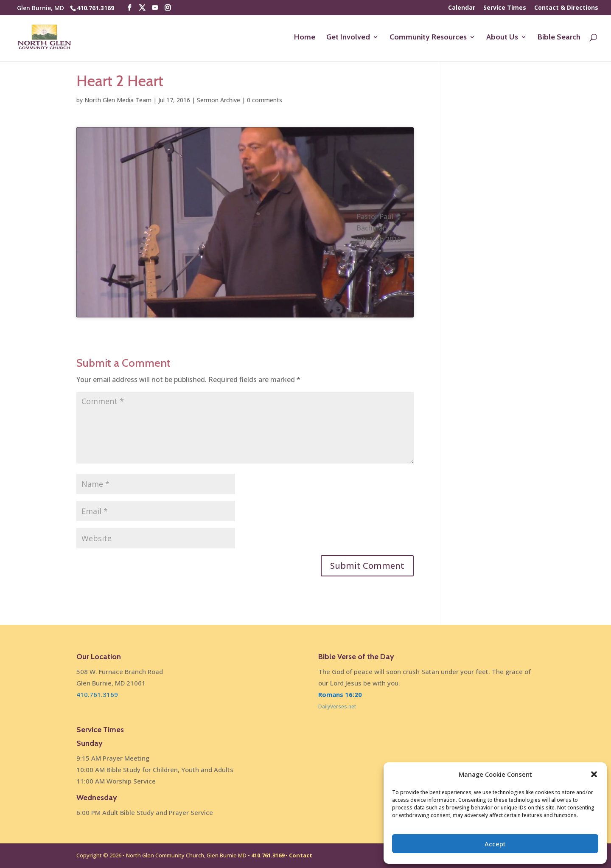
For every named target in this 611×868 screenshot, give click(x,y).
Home (305, 38)
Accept (495, 844)
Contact (301, 855)
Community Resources (428, 38)
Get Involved (348, 38)
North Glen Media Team (118, 100)
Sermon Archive (219, 100)
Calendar (462, 8)
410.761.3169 (95, 8)
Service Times (505, 8)
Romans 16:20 (340, 694)
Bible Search (559, 38)
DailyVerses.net (337, 706)
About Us (502, 38)
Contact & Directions (566, 8)
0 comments (265, 100)
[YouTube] (155, 8)
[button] (594, 774)
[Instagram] (168, 8)
